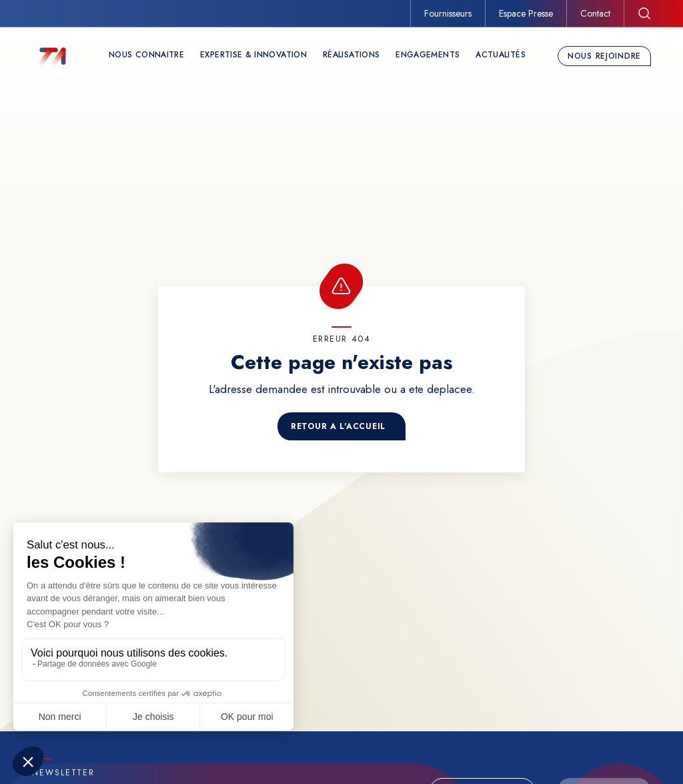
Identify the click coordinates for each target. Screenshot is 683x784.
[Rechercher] (644, 13)
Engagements (428, 55)
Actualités (501, 55)
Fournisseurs (448, 13)
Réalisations (351, 55)
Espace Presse (526, 13)
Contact (595, 13)
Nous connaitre (146, 55)
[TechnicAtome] (52, 56)
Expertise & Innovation (253, 55)
